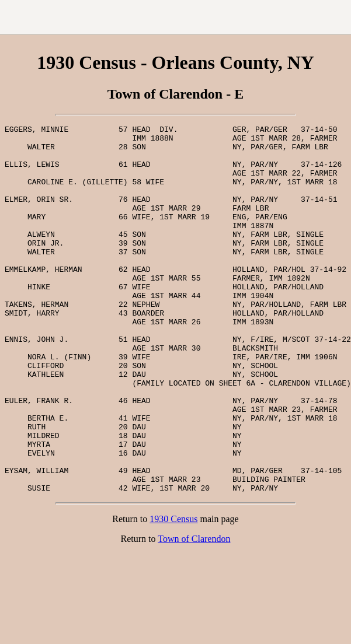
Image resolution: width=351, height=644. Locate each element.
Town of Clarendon (194, 612)
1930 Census (173, 592)
